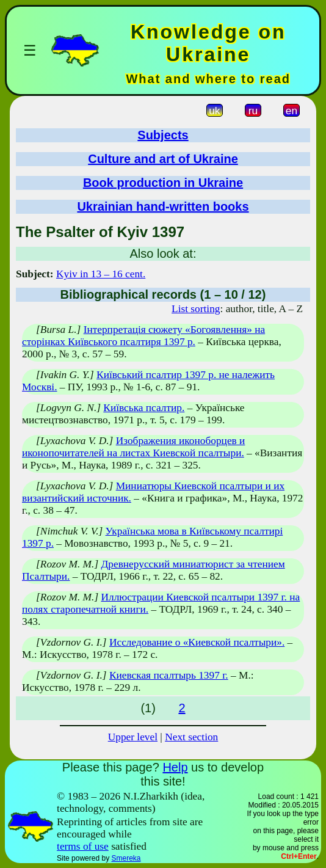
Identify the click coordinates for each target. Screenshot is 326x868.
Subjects (163, 135)
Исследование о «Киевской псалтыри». (197, 642)
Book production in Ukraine (163, 183)
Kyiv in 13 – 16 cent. (101, 274)
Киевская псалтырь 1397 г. (169, 675)
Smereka (126, 858)
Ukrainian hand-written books (163, 206)
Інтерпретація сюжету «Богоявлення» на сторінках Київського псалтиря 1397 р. (143, 336)
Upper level (133, 737)
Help (175, 767)
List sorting (196, 309)
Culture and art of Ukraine (163, 159)
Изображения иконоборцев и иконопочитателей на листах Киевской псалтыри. (133, 447)
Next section (191, 737)
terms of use (83, 846)
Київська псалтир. (144, 408)
